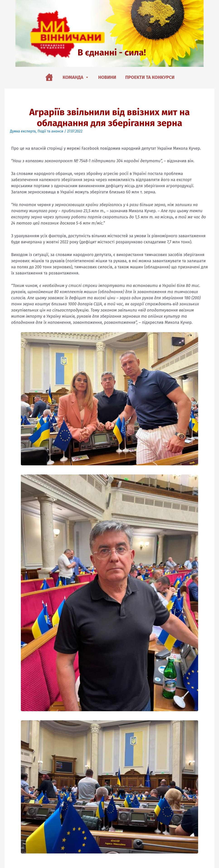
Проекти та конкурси (150, 77)
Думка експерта (23, 131)
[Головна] (49, 77)
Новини (107, 77)
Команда (76, 77)
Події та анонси (51, 131)
